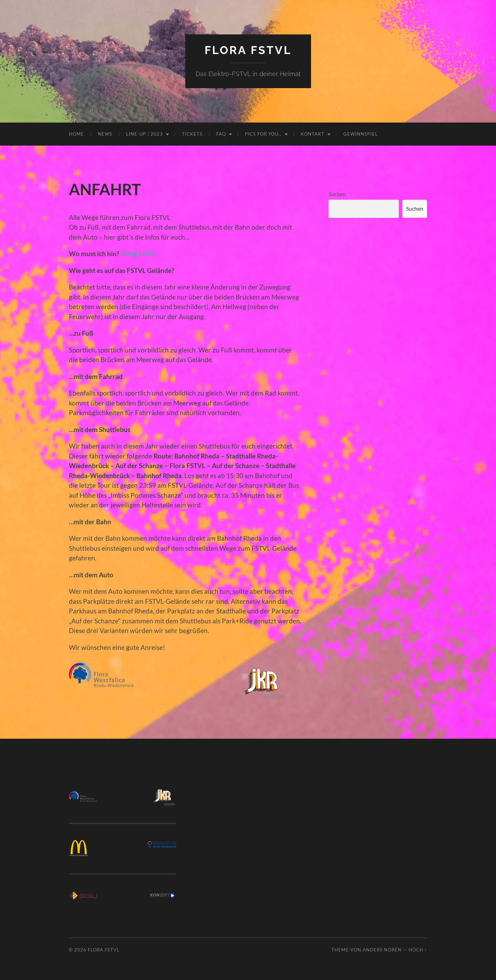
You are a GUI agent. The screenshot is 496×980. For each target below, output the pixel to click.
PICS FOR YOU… (263, 134)
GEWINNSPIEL (361, 134)
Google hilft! (139, 254)
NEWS (105, 134)
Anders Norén (382, 950)
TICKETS (192, 134)
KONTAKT (313, 134)
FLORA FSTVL (248, 50)
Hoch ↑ (418, 950)
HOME (76, 134)
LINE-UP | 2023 (144, 134)
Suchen (337, 194)
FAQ (221, 134)
